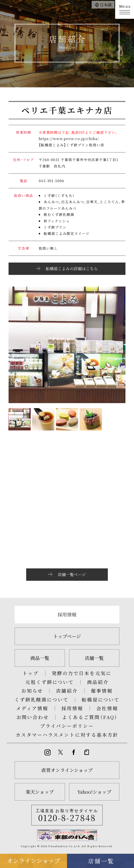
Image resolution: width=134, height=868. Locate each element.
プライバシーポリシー (67, 726)
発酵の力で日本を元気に (82, 673)
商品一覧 (40, 658)
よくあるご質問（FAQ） (90, 717)
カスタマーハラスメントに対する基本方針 (67, 735)
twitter (60, 752)
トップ (31, 673)
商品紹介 (98, 682)
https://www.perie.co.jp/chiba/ (69, 139)
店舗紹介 (67, 691)
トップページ (67, 636)
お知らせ (32, 691)
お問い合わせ (33, 717)
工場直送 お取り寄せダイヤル (67, 816)
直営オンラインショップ (67, 770)
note (87, 752)
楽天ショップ (40, 792)
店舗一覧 (94, 658)
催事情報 (102, 691)
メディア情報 (32, 708)
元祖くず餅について (50, 682)
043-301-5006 (52, 181)
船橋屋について (100, 699)
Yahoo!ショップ (94, 792)
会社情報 (107, 708)
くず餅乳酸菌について (41, 699)
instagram (47, 752)
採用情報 (67, 614)
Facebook (74, 752)
